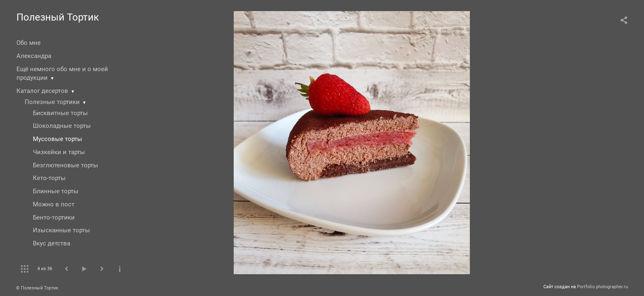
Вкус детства (52, 243)
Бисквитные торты (60, 113)
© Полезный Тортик (37, 288)
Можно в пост (54, 204)
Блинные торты (56, 191)
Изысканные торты (61, 230)
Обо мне (29, 43)
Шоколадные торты (62, 126)
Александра (34, 56)
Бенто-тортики (54, 217)
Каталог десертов (42, 91)
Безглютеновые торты (66, 165)
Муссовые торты (57, 139)
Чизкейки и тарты (59, 152)
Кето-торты (49, 178)
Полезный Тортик (58, 17)
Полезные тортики (52, 102)
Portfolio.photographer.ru (603, 287)
